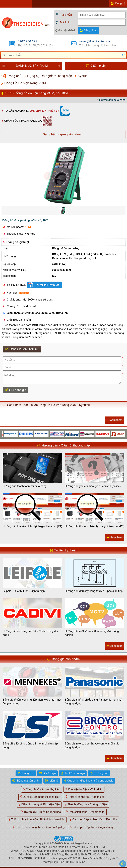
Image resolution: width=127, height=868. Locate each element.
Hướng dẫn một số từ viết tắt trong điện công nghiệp (92, 633)
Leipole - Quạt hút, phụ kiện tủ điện (24, 591)
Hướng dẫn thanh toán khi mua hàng (25, 486)
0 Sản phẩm (99, 66)
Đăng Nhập (90, 30)
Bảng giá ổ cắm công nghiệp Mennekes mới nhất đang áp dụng (32, 701)
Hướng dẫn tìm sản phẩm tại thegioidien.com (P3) (95, 526)
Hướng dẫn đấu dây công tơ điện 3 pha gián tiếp (94, 591)
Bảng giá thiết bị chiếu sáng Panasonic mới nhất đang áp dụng (94, 701)
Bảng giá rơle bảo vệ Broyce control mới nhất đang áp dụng (92, 745)
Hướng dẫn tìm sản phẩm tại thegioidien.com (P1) (32, 526)
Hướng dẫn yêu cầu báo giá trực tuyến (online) (93, 486)
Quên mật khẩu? (65, 30)
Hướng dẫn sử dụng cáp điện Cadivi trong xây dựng (30, 633)
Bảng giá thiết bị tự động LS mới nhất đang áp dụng (30, 745)
